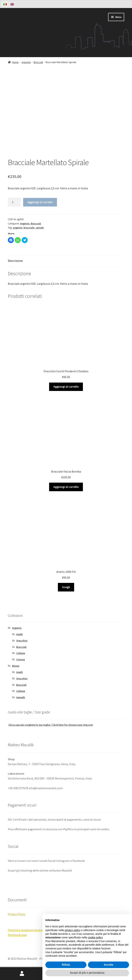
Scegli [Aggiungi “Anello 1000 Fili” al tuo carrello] (66, 587)
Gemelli (21, 697)
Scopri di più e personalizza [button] (87, 973)
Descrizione (15, 261)
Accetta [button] (109, 965)
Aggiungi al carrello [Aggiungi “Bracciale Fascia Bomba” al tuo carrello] (66, 487)
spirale (40, 228)
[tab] (66, 261)
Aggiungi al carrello (40, 202)
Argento (26, 62)
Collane (21, 653)
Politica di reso (17, 935)
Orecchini (22, 641)
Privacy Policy (17, 914)
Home (15, 62)
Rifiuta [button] (66, 965)
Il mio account (22, 974)
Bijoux (16, 666)
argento (18, 228)
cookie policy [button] (95, 937)
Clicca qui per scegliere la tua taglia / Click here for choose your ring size (51, 725)
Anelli (20, 634)
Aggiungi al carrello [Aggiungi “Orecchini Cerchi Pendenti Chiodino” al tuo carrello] (66, 386)
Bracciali (38, 62)
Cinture (21, 659)
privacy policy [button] (73, 930)
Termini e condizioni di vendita (27, 930)
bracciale (29, 228)
